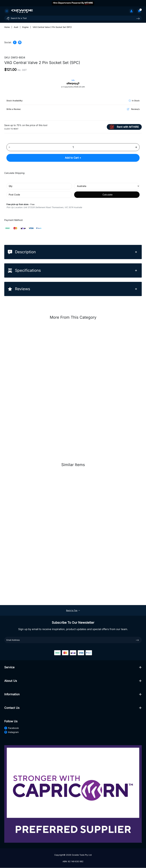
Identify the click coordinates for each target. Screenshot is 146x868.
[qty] (39, 186)
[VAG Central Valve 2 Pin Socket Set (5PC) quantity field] (73, 147)
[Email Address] (73, 640)
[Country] (107, 186)
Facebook (12, 728)
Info (73, 80)
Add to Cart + (73, 158)
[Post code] (39, 195)
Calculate (108, 195)
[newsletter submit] (137, 640)
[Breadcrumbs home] (7, 27)
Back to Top (73, 611)
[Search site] (138, 19)
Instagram (11, 732)
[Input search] (73, 18)
